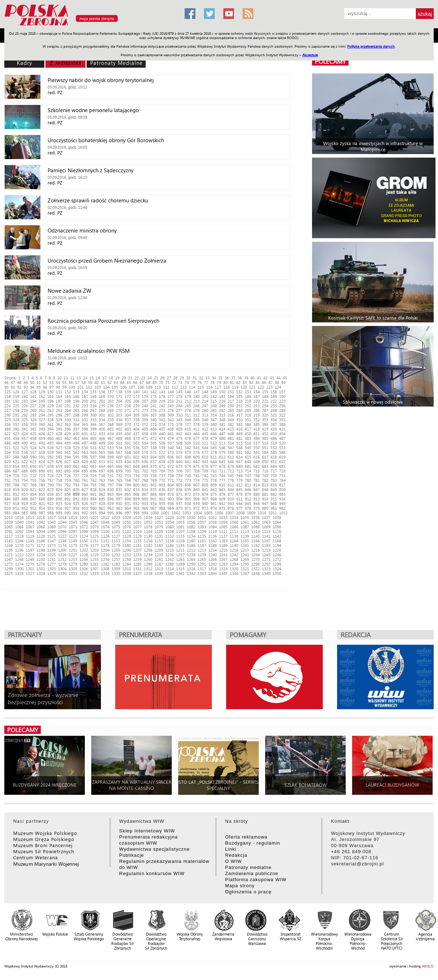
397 (76, 429)
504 (145, 443)
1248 (19, 559)
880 (257, 494)
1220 (277, 550)
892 (76, 499)
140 (136, 392)
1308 (105, 569)
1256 (105, 559)
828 (93, 489)
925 (76, 503)
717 (274, 471)
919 (25, 503)
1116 (277, 531)
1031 (202, 517)
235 (102, 406)
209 (162, 401)
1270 (255, 559)
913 (257, 499)
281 (214, 410)
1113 (245, 531)
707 (188, 471)
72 (174, 382)
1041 (30, 522)
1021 (94, 517)
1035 (245, 517)
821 (33, 489)
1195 (9, 550)
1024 (127, 517)
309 (171, 415)
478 (205, 438)
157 (282, 392)
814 (257, 485)
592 (50, 457)
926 (85, 503)
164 (59, 396)
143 (162, 392)
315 (222, 415)
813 (248, 485)
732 (119, 475)
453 (274, 434)
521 (8, 448)
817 (282, 485)
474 (171, 438)
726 (68, 475)
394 (50, 429)
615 (248, 457)
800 (136, 485)
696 (93, 471)
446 (214, 434)
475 (179, 438)
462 (68, 438)
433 (102, 434)
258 (16, 410)
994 (102, 513)
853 (25, 494)
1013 (9, 517)
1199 (52, 550)
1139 (245, 536)
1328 (41, 573)
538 (154, 448)
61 (103, 382)
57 (77, 382)
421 (282, 429)
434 (111, 434)
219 (248, 401)
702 (145, 471)
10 (59, 378)
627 (68, 462)
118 (227, 387)
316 (231, 415)
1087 (245, 527)
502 (128, 443)
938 (188, 503)
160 (25, 396)
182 (214, 396)
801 (145, 485)
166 (76, 396)
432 (93, 434)
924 (68, 503)
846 (248, 489)
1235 (159, 555)
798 (119, 485)
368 (111, 424)
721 (25, 475)
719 (8, 475)
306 (145, 415)
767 (136, 480)
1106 (170, 531)
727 (76, 475)
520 (282, 443)
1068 (41, 527)
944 (239, 503)
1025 (137, 517)
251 (239, 406)
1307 (94, 569)
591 (42, 457)
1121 (52, 536)
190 (282, 396)
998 (136, 513)
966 (145, 508)
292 (25, 415)
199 (76, 401)
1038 (277, 517)
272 (136, 410)
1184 (170, 545)
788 (33, 485)
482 (239, 438)
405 (145, 429)
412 (205, 429)
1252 (62, 559)
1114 (255, 531)
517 (257, 443)
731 (111, 475)
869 (162, 494)
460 (50, 438)
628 (76, 462)
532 (102, 448)
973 (205, 508)
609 (196, 457)
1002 (176, 513)
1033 (223, 517)
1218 (255, 550)
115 (201, 387)
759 (68, 480)
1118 (19, 536)
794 (85, 485)
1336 (127, 573)
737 (162, 475)
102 (89, 387)
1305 (73, 569)
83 (245, 382)
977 (239, 508)
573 (171, 452)
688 (25, 471)
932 (136, 503)
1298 (277, 564)
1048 (105, 522)
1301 (30, 569)
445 (205, 434)
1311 (137, 569)
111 (166, 387)
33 (208, 378)
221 (265, 401)
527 (59, 448)
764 (111, 480)
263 (59, 410)
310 (179, 415)
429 (68, 434)
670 (154, 466)
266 (85, 410)
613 (231, 457)
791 (59, 485)
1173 (52, 545)
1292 (213, 564)
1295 (245, 564)
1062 (255, 522)
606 (171, 457)
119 (235, 387)
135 (93, 392)
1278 (62, 564)
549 (248, 448)
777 (222, 480)
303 (119, 415)
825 (68, 489)
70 (161, 382)
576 (196, 452)
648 (248, 462)
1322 (255, 569)
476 (188, 438)
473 (162, 438)
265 (76, 410)
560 (59, 452)
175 (154, 396)
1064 (277, 522)
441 (171, 434)
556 (25, 452)
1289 (180, 564)
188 (265, 396)
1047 (94, 522)
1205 (116, 550)
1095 (52, 531)
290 (8, 415)
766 (128, 480)
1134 (191, 536)
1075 (116, 527)
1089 (266, 527)
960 (93, 508)
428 (59, 434)
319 (257, 415)
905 (188, 499)
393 (42, 429)
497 (85, 443)
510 (196, 443)
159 (16, 396)
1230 (105, 555)
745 (231, 475)
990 (68, 513)
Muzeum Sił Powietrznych (44, 851)
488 (8, 443)
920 (33, 503)
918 (16, 503)
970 (179, 508)
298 (76, 415)
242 (162, 406)
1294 (234, 564)
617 (265, 457)
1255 (94, 559)
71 (167, 382)
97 (52, 387)
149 (214, 392)
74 (187, 382)
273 (145, 410)
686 (8, 471)
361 (50, 424)
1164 (234, 541)
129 (42, 392)
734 (136, 475)
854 (33, 494)
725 (59, 475)
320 (265, 415)
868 (154, 494)
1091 (9, 531)
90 (6, 387)
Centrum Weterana (36, 857)
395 (59, 429)
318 (248, 415)
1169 (9, 545)
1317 (202, 569)
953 (33, 508)
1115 (266, 531)
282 (222, 410)
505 (154, 443)
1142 (277, 536)
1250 (41, 559)
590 (33, 457)
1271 (266, 559)
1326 (19, 573)
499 (102, 443)
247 (205, 406)
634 (128, 462)
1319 (223, 569)
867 (145, 494)
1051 (137, 522)
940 (205, 503)
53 (52, 382)
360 (42, 424)
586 (282, 452)
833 (136, 489)
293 (33, 415)
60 (97, 382)
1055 (180, 522)
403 (128, 429)
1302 (41, 569)
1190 (234, 545)
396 (68, 429)
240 (145, 406)
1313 (159, 569)
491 (33, 443)
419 (265, 429)
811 (231, 485)
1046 (84, 522)
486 (274, 438)
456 (16, 438)
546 (222, 448)
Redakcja (236, 855)
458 (33, 438)
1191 (245, 545)
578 (214, 452)
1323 (266, 569)
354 (274, 420)
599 (111, 457)
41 (259, 378)
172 (128, 396)
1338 (148, 573)
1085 (223, 527)
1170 (19, 545)
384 (248, 424)
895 (102, 499)
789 (42, 485)
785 (8, 485)
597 (93, 457)
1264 (191, 559)
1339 (159, 573)
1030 (191, 517)
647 (239, 462)
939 (196, 503)
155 (265, 392)
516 (248, 443)
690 (42, 471)
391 (25, 429)
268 (102, 410)
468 (119, 438)
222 (274, 401)
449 (239, 434)
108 (141, 387)
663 (93, 466)
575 (188, 452)
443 (188, 434)
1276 (41, 564)
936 (171, 503)
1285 (137, 564)
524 (33, 448)
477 (196, 438)
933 (145, 503)
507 (171, 443)
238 (128, 406)
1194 (277, 545)
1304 (62, 569)
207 (145, 401)
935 (162, 503)
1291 (202, 564)
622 (25, 462)
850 (282, 489)
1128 (127, 536)
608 (188, 457)
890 (59, 499)
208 (154, 401)
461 (59, 438)
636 (145, 462)
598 (102, 457)
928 (102, 503)
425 (33, 434)
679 (231, 466)
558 (42, 452)
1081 (180, 527)
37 (233, 378)
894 (93, 499)
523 (25, 448)
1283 (116, 564)
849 (274, 489)
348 (222, 420)
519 (274, 443)
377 (188, 424)
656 (33, 466)
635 (136, 462)
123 (269, 387)
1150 (84, 541)
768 (145, 480)
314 (214, 415)
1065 (9, 527)
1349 (266, 573)
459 (42, 438)
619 (282, 457)
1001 (165, 513)
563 (85, 452)
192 (16, 401)
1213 (202, 550)
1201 (73, 550)
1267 (223, 559)
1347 (245, 573)
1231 (116, 555)
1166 (255, 541)
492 (42, 443)
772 (179, 480)
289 (282, 410)
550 (257, 448)
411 (196, 429)
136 (102, 392)
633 (119, 462)
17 (104, 378)
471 (145, 438)
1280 (84, 564)
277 (179, 410)
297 (68, 415)
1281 (94, 564)
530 (85, 448)
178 (179, 396)
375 (171, 424)
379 (205, 424)
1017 (52, 517)
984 (16, 513)
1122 (62, 536)
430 (76, 434)
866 (136, 494)
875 (214, 494)
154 (257, 392)
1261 (159, 559)
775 (205, 480)
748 (257, 475)
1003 (187, 513)
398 (85, 429)
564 (93, 452)
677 (214, 466)
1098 (84, 531)
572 (162, 452)
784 (282, 480)
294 (42, 415)
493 (50, 443)
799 (128, 485)
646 (231, 462)
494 (59, 443)
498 (93, 443)
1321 (245, 569)
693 (68, 471)
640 (179, 462)
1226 (62, 555)
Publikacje (132, 855)
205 (128, 401)
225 (16, 406)
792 (68, 485)
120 (244, 387)
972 (196, 508)
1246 (277, 555)
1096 (62, 531)
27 (169, 378)
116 (209, 387)
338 (136, 420)
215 (214, 401)
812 (239, 485)
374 (162, 424)
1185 (180, 545)
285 (248, 410)
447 (222, 434)
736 (154, 475)
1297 (266, 564)
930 (119, 503)
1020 (84, 517)
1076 (127, 527)
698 (111, 471)
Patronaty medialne (248, 867)
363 (68, 424)
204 (119, 401)
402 (119, 429)
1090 (277, 527)
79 (219, 382)
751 (282, 475)
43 (272, 378)
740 (188, 475)
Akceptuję (310, 55)
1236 (170, 555)
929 (111, 503)
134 (85, 392)
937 (179, 503)
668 (136, 466)
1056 (191, 522)
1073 (94, 527)
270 (119, 410)
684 (274, 466)
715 (257, 471)
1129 (137, 536)
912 (248, 499)
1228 (84, 555)
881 (265, 494)
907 (205, 499)
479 (214, 438)
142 (154, 392)
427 (50, 434)
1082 (191, 527)
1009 (251, 513)
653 (8, 466)
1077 (137, 527)
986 (33, 513)
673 (179, 466)
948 (274, 503)
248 (214, 406)
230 (59, 406)
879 (248, 494)
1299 (9, 569)
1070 (62, 527)
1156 (148, 541)
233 (85, 406)
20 (124, 378)
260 (33, 410)
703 (154, 471)
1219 (266, 550)
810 (222, 485)
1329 (52, 573)
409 (179, 429)
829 (102, 489)
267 (93, 410)
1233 (137, 555)
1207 (137, 550)
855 (42, 494)
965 (136, 508)
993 (93, 513)
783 (274, 480)
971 (188, 508)
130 (50, 392)
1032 (213, 517)
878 (239, 494)
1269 (245, 559)
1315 (180, 569)
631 (102, 462)
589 (25, 457)
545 (214, 448)
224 (8, 406)
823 (50, 489)
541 (179, 448)
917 (8, 503)
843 (222, 489)
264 (68, 410)
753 (16, 480)
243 (171, 406)
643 (205, 462)
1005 (208, 513)
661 (76, 466)
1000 (155, 513)
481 (231, 438)
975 (222, 508)
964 (128, 508)
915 (274, 499)
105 (115, 387)
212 (188, 401)
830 (111, 489)
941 (214, 503)
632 (111, 462)
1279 (73, 564)
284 (239, 410)
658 (50, 466)
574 (179, 452)
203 (111, 401)
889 (50, 499)
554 (8, 452)
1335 (116, 573)
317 (239, 415)
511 (205, 443)
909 (222, 499)
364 (76, 424)
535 (128, 448)
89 (283, 382)
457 (25, 438)
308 (162, 415)
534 (119, 448)
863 (111, 494)
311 (188, 415)
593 (59, 457)
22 (137, 378)
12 (72, 378)
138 (119, 392)
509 (188, 443)
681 (248, 466)
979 (257, 508)
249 (222, 406)
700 (128, 471)
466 (102, 438)
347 (214, 420)
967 (154, 508)
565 (102, 452)
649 (257, 462)
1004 (198, 513)
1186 (191, 545)
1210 (170, 550)
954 (42, 508)
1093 (30, 531)
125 (8, 392)
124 (278, 387)
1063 (266, 522)
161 (33, 396)
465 (93, 438)
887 (33, 499)
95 (39, 387)
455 (8, 438)
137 (111, 392)
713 (239, 471)
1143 (9, 541)
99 (64, 387)
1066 (19, 527)
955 (50, 508)
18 (111, 378)
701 (136, 471)
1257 (116, 559)
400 (102, 429)
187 (257, 396)
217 (231, 401)
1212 (191, 550)
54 (58, 382)
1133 (180, 536)
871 (179, 494)
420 (274, 429)
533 (111, 448)
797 (111, 485)
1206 (127, 550)
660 (68, 466)
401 (111, 429)
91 (13, 387)
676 (205, 466)
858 (68, 494)
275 (162, 410)
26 (162, 378)
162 (42, 396)
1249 (30, 559)
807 (196, 485)
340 (154, 420)
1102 (127, 531)
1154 (127, 541)
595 (76, 457)
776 (214, 480)
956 (59, 508)
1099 (94, 531)
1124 (84, 536)
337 (128, 420)
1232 (127, 555)
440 (162, 434)
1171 (30, 545)
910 (231, 499)
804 (171, 485)
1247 (9, 559)
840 (196, 489)
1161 (202, 541)
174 (145, 396)
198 (68, 401)
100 (72, 387)
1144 (19, 541)
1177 (94, 545)
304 (128, 415)
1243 (245, 555)
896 (111, 499)
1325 (9, 573)
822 (42, 489)
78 (213, 382)
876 (222, 494)
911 (239, 499)
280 (205, 410)
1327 (30, 573)
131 (59, 392)
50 (32, 382)
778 (231, 480)
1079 (159, 527)
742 (205, 475)
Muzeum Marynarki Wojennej (46, 864)
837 (171, 489)
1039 (9, 522)
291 (16, 415)
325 (25, 420)
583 (257, 452)
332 (85, 420)
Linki (231, 849)
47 (13, 382)
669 (145, 466)
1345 (223, 573)
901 (154, 499)
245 (188, 406)
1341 (180, 573)
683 (265, 466)
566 (111, 452)
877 (231, 494)
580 (231, 452)
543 (196, 448)
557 (33, 452)
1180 (127, 545)
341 (162, 420)
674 (188, 466)
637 (154, 462)
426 (42, 434)
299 (85, 415)
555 (16, 452)
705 (171, 471)
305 (136, 415)
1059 (223, 522)
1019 (73, 517)
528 (68, 448)
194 (33, 401)
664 (102, 466)
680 (239, 466)
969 (171, 508)
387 (274, 424)
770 (162, 480)
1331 (73, 573)
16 (98, 378)
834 (145, 489)
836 (162, 489)
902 (162, 499)
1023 (116, 517)
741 (196, 475)
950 (8, 508)
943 (231, 503)
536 (136, 448)
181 (205, 396)
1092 (19, 531)
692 (59, 471)
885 (16, 499)
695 (85, 471)
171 (119, 396)
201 (93, 401)
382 (231, 424)
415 (231, 429)
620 (8, 462)
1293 (223, 564)
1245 (266, 555)
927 (93, 503)
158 (8, 396)
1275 (30, 564)
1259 (137, 559)
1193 (266, 545)
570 (145, 452)
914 (265, 499)
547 (231, 448)
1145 (30, 541)
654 (16, 466)
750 (274, 475)
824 (59, 489)
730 (102, 475)
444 (196, 434)
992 (85, 513)
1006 (219, 513)
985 (25, 513)
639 (171, 462)
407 (162, 429)
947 (265, 503)
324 (16, 420)
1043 (52, 522)
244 (179, 406)
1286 (148, 564)
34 (214, 378)
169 (102, 396)
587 (8, 457)
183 (222, 396)
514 (231, 443)
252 (248, 406)
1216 (234, 550)
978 (248, 508)
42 (266, 378)
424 (25, 434)
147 (196, 392)
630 (93, 462)
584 (265, 452)
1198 (41, 550)
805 (179, 485)
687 (16, 471)
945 (248, 503)
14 (85, 378)
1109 (202, 531)
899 (136, 499)
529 (76, 448)
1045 (73, 522)
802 (154, 485)
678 (222, 466)
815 (265, 485)
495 (68, 443)
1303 (52, 569)
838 (179, 489)
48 (19, 382)
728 (85, 475)
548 (239, 448)
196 (50, 401)
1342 (191, 573)
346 (205, 420)
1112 (234, 531)
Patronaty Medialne (116, 63)
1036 (255, 517)
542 (188, 448)
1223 (30, 555)
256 (282, 406)
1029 (180, 517)
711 (222, 471)
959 (85, 508)
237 (119, 406)
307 (154, 415)
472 (154, 438)
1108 (191, 531)
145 (179, 392)
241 (154, 406)
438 (145, 434)
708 (196, 471)
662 (85, 466)
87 (271, 382)
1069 (52, 527)
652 (282, 462)
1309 (116, 569)
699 (119, 471)
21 (130, 378)
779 (239, 480)
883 (282, 494)
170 (111, 396)
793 (76, 485)
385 (257, 424)
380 (214, 424)
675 (196, 466)
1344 (213, 573)
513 (222, 443)
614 (239, 457)
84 (251, 382)
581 (239, 452)
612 (222, 457)
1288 (170, 564)
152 (239, 392)
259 (25, 410)
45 (285, 378)
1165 (245, 541)
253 (257, 406)
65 (129, 382)
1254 (84, 559)
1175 (73, 545)
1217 (245, 550)
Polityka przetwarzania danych (371, 46)
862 (102, 494)
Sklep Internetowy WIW (147, 831)
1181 (137, 545)
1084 (213, 527)
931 (128, 503)
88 (277, 382)
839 (188, 489)
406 (154, 429)
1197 (30, 550)
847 (257, 489)
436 (128, 434)
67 (142, 382)
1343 (202, 573)
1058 (213, 522)
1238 (191, 555)
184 (231, 396)
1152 (105, 541)
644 (214, 462)
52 (45, 382)
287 (265, 410)
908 (214, 499)
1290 (191, 564)
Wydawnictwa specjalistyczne (154, 849)
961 (102, 508)
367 (102, 424)
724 (50, 475)
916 (282, 499)
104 (106, 387)
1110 (213, 531)
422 (8, 434)
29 (182, 378)
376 (179, 424)
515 (239, 443)
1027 (159, 517)
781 (257, 480)
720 (16, 475)
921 (42, 503)
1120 (41, 536)
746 (239, 475)
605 (162, 457)
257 (8, 410)
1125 (94, 536)
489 (16, 443)
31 (195, 378)
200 (85, 401)
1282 (105, 564)
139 (128, 392)
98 (58, 387)
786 (16, 485)
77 (206, 382)
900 (145, 499)
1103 (137, 531)
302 (111, 415)
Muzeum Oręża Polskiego (44, 839)
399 (93, 429)
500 (111, 443)
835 (154, 489)
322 (282, 415)
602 (136, 457)
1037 (266, 517)
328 (50, 420)
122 (261, 387)
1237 (180, 555)
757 (50, 480)
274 (154, 410)
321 (274, 415)
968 (162, 508)
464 (85, 438)
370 (128, 424)
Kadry (25, 63)
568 (128, 452)
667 (128, 466)
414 (222, 429)
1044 (62, 522)
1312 (148, 569)
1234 (148, 555)
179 (188, 396)
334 (102, 420)
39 (246, 378)
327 (42, 420)
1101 (116, 531)
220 (257, 401)
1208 (148, 550)
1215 (223, 550)
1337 (137, 573)
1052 (148, 522)
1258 (127, 559)
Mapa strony (240, 886)
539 (162, 448)
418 (257, 429)
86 (264, 382)
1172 (41, 545)
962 (111, 508)
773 (188, 480)
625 (50, 462)
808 (205, 485)
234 (93, 406)
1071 (73, 527)
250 (231, 406)
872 (188, 494)
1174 (62, 545)
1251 (52, 559)
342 (171, 420)
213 (196, 401)
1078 (148, 527)
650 (265, 462)
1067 (30, 527)
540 (171, 448)
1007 (230, 513)
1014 (19, 517)
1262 (170, 559)
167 (85, 396)
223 (282, 401)
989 (59, 513)
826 (76, 489)
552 (274, 448)
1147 (52, 541)
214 (205, 401)
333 (93, 420)
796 (102, 485)
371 (136, 424)
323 (8, 420)
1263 (180, 559)
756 (42, 480)
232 (76, 406)
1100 (105, 531)
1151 (94, 541)
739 (179, 475)
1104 (148, 531)
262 (50, 410)
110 (158, 387)
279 (196, 410)
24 (150, 378)
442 (179, 434)
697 (102, 471)
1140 (255, 536)
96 (45, 387)
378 (196, 424)
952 (25, 508)
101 (81, 387)
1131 (159, 536)
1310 (127, 569)
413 (214, 429)
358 (25, 424)
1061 (245, 522)
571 (154, 452)
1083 (202, 527)
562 (76, 452)
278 (188, 410)
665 (111, 466)
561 (68, 452)
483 (248, 438)
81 (232, 382)
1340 (170, 573)
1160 (191, 541)
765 (119, 480)
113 (184, 387)
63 (116, 382)
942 (222, 503)
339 (145, 420)
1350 (277, 573)
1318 (213, 569)
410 (188, 429)
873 (196, 494)
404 (136, 429)
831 (119, 489)
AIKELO (428, 966)
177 (171, 396)
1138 (234, 536)
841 (205, 489)
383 (239, 424)
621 (16, 462)
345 (196, 420)
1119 (30, 536)
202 (102, 401)
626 (59, 462)
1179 (116, 545)
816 (274, 485)
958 (76, 508)
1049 (116, 522)
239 (136, 406)
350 (239, 420)
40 (253, 378)
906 (196, 499)
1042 (41, 522)
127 (25, 392)
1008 (240, 513)
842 (214, 489)
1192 (255, 545)
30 (188, 378)
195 (42, 401)
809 (214, 485)
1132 (170, 536)
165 (68, 396)
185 (239, 396)
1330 (62, 573)
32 (201, 378)
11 (66, 378)
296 (59, 415)
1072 (84, 527)
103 (98, 387)
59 (90, 382)
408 (171, 429)
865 (128, 494)
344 (188, 420)
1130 (148, 536)
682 (257, 466)
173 (136, 396)
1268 (234, 559)
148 (205, 392)
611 (214, 457)
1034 (234, 517)
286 (257, 410)
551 (265, 448)
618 (274, 457)
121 (252, 387)
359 (33, 424)
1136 (213, 536)
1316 (191, 569)
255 (274, 406)
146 (188, 392)
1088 (255, 527)
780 (248, 480)
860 (85, 494)
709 (205, 471)
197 (59, 401)
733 (128, 475)
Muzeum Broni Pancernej (43, 845)
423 (16, 434)
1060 (234, 522)
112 (175, 387)
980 (265, 508)
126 (16, 392)
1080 (170, 527)
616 (257, 457)
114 (192, 387)
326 (33, 420)
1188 (213, 545)
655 (25, 466)
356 (8, 424)
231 (68, 406)
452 (265, 434)
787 (25, 485)
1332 (84, 573)
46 (6, 382)
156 (274, 392)
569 (136, 452)
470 (136, 438)
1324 (277, 569)
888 (42, 499)
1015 (30, 517)
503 (136, 443)
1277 (52, 564)
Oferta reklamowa (246, 837)
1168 (277, 541)
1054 (170, 522)
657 (42, 466)
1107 (180, 531)
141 (145, 392)
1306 (84, 569)
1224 (41, 555)
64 (122, 382)
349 (231, 420)
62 (109, 382)
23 (143, 378)
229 (50, 406)
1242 (234, 555)
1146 (41, 541)
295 (50, 415)
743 (214, 475)
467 (111, 438)
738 (171, 475)
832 (128, 489)
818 (8, 489)
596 (85, 457)
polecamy (330, 61)
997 (128, 513)
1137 (223, 536)
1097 (73, 531)
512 (214, 443)
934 (154, 503)
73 (180, 382)
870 (171, 494)
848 (265, 489)
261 (42, 410)
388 (282, 424)
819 (16, 489)
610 (205, 457)
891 (68, 499)
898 (128, 499)
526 (50, 448)
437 (136, 434)
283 (231, 410)
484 (257, 438)
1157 (159, 541)
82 (238, 382)
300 (93, 415)
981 (274, 508)
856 (50, 494)
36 (227, 378)
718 (282, 471)
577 (205, 452)
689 (33, 471)
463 (76, 438)
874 (205, 494)
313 (205, 415)
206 (136, 401)
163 (50, 396)
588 (16, 457)
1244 (255, 555)
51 (39, 382)
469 (128, 438)
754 (25, 480)
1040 (19, 522)
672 (171, 466)
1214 (213, 550)
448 (231, 434)
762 (93, 480)
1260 (148, 559)
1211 (180, 550)
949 (282, 503)
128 (33, 392)
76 (200, 382)
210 (171, 401)
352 (257, 420)
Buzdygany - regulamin (253, 843)
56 (71, 382)
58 (84, 382)
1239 (202, 555)
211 (179, 401)
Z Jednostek (66, 63)
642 (196, 462)
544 (205, 448)
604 (154, 457)
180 (196, 396)
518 (265, 443)
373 (154, 424)
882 (274, 494)
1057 (202, 522)
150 (222, 392)
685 (282, 466)
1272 (277, 559)
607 (179, 457)
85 (258, 382)
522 (16, 448)
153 (248, 392)
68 (148, 382)
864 (119, 494)
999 (145, 513)
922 (50, 503)
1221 (9, 555)
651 (274, 462)
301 (102, 415)
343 (179, 420)
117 (218, 387)
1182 (148, 545)
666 (119, 466)
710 (214, 471)
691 (50, 471)
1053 (159, 522)
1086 (234, 527)
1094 (41, 531)
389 (8, 429)
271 (128, 410)
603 (145, 457)
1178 (105, 545)
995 (111, 513)
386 (265, 424)
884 (8, 499)
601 (128, 457)
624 (42, 462)
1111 (223, 531)
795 (93, 485)
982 (282, 508)
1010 (262, 513)
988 (50, 513)
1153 (116, 541)
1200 (62, 550)
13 (79, 378)
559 (50, 452)
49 (26, 382)
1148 (62, 541)
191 (8, 401)
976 (231, 508)
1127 (116, 536)
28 (175, 378)
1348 (255, 573)
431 (85, 434)
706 (179, 471)
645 (222, 462)
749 (265, 475)
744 (222, 475)
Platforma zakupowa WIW (256, 880)
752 (8, 480)
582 (248, 452)
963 (119, 508)
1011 (273, 513)
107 (132, 387)
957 (68, 508)
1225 (52, 555)
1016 (41, 517)
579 (222, 452)
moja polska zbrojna (97, 18)
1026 (148, 517)
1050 (127, 522)
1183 (159, 545)
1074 (105, 527)
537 (145, 448)
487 (282, 438)
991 (76, 513)
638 (162, 462)
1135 (202, 536)
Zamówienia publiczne (252, 873)
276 (171, 410)
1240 (213, 555)
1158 (170, 541)
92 (19, 387)
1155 (137, 541)
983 (8, 513)
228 (42, 406)
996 (119, 513)
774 (196, 480)
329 (59, 420)
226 (25, 406)
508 (179, 443)
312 (196, 415)
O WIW (233, 861)
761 (85, 480)
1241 (223, 555)
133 (76, 392)
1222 (19, 555)
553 (282, 448)
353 (265, 420)
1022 (105, 517)
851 (8, 494)
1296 (255, 564)
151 (231, 392)
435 (119, 434)
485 (265, 438)
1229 (94, 555)
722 (33, 475)
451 (257, 434)
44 (278, 378)
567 (119, 452)
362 (59, 424)
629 (85, 462)
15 (92, 378)
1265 (202, 559)
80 (225, 382)
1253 (73, 559)
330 (68, 420)
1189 (223, 545)
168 (93, 396)
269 (111, 410)
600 (119, 457)
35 (220, 378)
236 (111, 406)
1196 (19, 550)
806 (188, 485)
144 (171, 392)
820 (25, 489)
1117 (9, 536)
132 (68, 392)
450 (248, 434)
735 (145, 475)
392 (33, 429)
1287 (159, 564)
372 (145, 424)
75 (193, 382)
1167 (266, 541)
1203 (94, 550)
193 (25, 401)
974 (214, 508)
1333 (94, 573)
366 (93, 424)
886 (25, 499)
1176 (84, 545)
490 (25, 443)
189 (274, 396)
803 (162, 485)
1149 (73, 541)
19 (117, 378)
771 (171, 480)
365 (85, 424)
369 (119, 424)
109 (149, 387)
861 (93, 494)
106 (123, 387)
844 (231, 489)
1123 (73, 536)
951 (16, 508)
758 (59, 480)
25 (156, 378)
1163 (223, 541)
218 (239, 401)
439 (154, 434)
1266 (213, 559)
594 (68, 457)
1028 (170, 517)
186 (248, 396)
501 (119, 443)
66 (135, 382)
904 (179, 499)
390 (16, 429)
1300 (19, 569)
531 (93, 448)
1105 (159, 531)
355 (282, 420)
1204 (105, 550)
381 (222, 424)
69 (155, 382)
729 (93, 475)
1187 (202, 545)
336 (119, 420)
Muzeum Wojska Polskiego (45, 833)
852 (16, 494)
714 (248, 471)
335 (111, 420)
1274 (19, 564)
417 (248, 429)
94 (32, 387)
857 (59, 494)
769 (154, 480)
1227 (73, 555)
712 (231, 471)
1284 (127, 564)
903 (171, 499)
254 (265, 406)
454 (282, 434)
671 (162, 466)
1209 (159, 550)
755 (33, 480)
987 (42, 513)
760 (76, 480)
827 (85, 489)
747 (248, 475)
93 (26, 387)
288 (274, 410)
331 (76, 420)
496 (76, 443)
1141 (266, 536)
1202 (84, 550)
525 (42, 448)
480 (222, 438)
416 (239, 429)
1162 (213, 541)
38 (240, 378)
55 (64, 382)
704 (162, 471)
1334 (105, 573)
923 (59, 503)
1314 (170, 569)
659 (59, 466)
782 (265, 480)
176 (162, 396)
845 (239, 489)
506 (162, 443)
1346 (234, 573)
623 (33, 462)
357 (16, 424)
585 (274, 452)
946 (257, 503)
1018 (62, 517)
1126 (105, 536)
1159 (180, 541)
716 (265, 471)
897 (119, 499)
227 (33, 406)
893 (85, 499)
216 (222, 401)
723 (42, 475)
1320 (234, 569)
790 (50, 485)
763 (102, 480)
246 (196, 406)
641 (188, 462)
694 (76, 471)
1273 (9, 564)
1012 (283, 513)
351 (248, 420)
